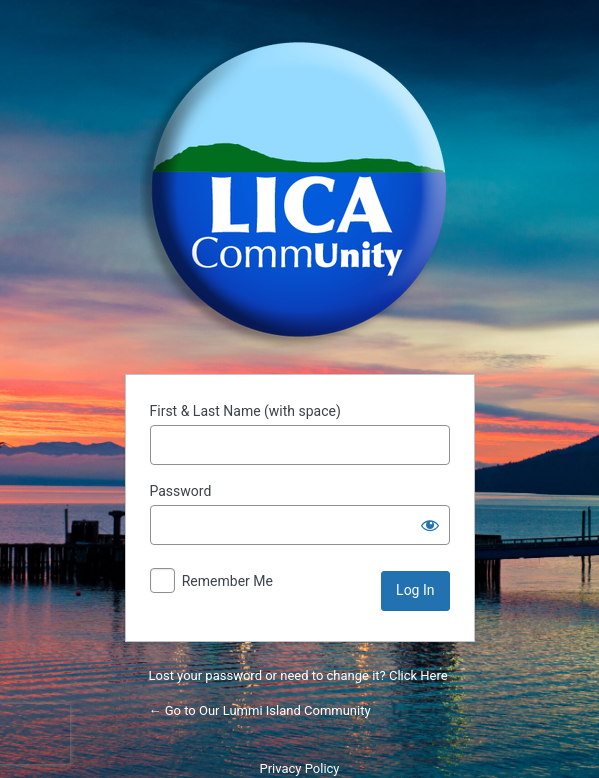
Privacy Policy (299, 768)
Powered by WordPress (300, 190)
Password (181, 491)
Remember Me (227, 581)
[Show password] (430, 525)
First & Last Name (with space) (245, 411)
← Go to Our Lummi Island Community (260, 710)
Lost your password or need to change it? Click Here (298, 675)
